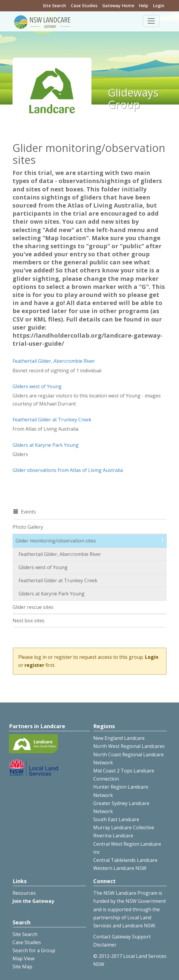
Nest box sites (29, 621)
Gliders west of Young (37, 386)
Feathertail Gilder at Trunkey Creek (52, 420)
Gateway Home (118, 6)
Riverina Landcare (113, 836)
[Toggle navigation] (151, 21)
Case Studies (84, 6)
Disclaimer (105, 945)
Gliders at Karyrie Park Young (46, 445)
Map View (23, 958)
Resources (24, 893)
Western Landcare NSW (120, 868)
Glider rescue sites (33, 607)
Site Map (22, 967)
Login (159, 6)
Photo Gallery (28, 527)
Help (144, 6)
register (34, 665)
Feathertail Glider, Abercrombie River (54, 361)
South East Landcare (116, 819)
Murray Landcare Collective (124, 827)
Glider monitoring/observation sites (56, 541)
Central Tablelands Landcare (125, 860)
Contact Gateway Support (122, 937)
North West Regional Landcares (129, 746)
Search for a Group (34, 950)
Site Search (54, 6)
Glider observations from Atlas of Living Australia (68, 470)
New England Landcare (119, 738)
